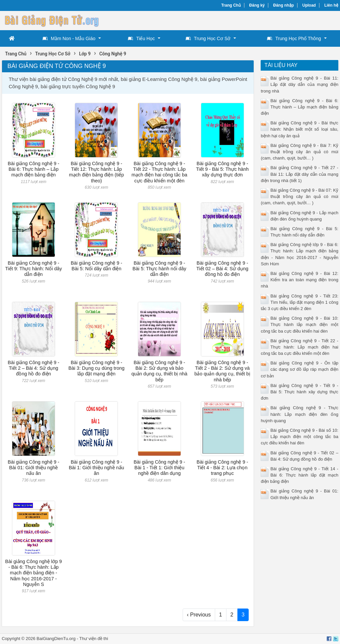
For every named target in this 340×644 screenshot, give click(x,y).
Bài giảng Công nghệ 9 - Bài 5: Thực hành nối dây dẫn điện (159, 269)
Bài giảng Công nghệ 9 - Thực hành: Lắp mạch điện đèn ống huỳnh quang (299, 414)
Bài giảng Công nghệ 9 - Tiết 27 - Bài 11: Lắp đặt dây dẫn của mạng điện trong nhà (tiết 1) (299, 174)
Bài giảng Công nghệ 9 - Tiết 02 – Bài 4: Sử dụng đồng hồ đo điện (222, 269)
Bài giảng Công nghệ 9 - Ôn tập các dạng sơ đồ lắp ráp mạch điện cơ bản (299, 369)
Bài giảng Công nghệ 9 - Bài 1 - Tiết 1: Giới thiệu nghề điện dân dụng (159, 468)
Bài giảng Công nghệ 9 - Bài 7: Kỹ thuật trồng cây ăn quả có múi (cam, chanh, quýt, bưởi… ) (299, 152)
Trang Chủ (231, 5)
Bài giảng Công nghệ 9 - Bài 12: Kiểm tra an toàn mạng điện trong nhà (299, 280)
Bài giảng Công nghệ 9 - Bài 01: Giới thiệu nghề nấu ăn (33, 468)
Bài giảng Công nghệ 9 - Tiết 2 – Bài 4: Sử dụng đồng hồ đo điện (33, 368)
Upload (309, 5)
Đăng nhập (284, 5)
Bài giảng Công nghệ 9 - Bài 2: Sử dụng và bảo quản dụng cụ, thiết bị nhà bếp (159, 371)
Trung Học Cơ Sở (208, 38)
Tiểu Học (141, 38)
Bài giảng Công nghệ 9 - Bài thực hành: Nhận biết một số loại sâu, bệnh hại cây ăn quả (299, 129)
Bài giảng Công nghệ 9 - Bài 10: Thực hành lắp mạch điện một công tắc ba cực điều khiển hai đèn (299, 324)
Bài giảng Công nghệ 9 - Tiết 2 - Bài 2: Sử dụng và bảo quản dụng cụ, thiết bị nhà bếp (222, 371)
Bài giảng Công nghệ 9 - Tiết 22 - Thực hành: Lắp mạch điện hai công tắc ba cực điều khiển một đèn (159, 172)
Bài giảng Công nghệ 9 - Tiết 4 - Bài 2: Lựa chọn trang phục (222, 468)
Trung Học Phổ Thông (294, 38)
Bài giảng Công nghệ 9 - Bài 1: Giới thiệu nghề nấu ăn (96, 468)
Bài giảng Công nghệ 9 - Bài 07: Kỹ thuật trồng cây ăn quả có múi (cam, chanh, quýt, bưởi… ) (299, 196)
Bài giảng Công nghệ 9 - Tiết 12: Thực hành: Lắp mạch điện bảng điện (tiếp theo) (97, 172)
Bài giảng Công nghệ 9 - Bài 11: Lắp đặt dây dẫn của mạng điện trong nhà (299, 84)
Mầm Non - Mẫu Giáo (69, 38)
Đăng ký (257, 5)
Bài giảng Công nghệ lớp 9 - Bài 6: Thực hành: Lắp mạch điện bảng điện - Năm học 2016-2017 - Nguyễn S (34, 573)
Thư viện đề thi (94, 639)
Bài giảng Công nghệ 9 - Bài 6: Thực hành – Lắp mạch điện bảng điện (33, 169)
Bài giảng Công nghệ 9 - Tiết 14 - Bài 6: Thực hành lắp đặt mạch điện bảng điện (299, 475)
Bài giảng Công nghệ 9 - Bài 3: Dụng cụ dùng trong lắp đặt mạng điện (96, 368)
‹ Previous (199, 615)
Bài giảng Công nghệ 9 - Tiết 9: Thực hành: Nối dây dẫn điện (33, 269)
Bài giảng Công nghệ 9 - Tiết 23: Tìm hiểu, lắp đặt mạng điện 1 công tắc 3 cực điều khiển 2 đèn (299, 302)
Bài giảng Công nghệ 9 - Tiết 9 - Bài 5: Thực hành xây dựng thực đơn (222, 169)
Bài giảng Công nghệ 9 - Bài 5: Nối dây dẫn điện (96, 266)
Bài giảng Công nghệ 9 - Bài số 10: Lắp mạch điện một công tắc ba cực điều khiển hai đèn (299, 437)
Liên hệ (331, 5)
